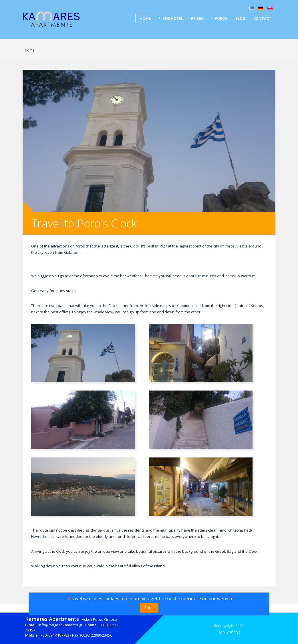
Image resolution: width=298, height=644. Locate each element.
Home (145, 18)
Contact (262, 18)
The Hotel (173, 18)
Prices (197, 18)
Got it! (149, 608)
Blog (240, 18)
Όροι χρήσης (229, 632)
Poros (221, 18)
